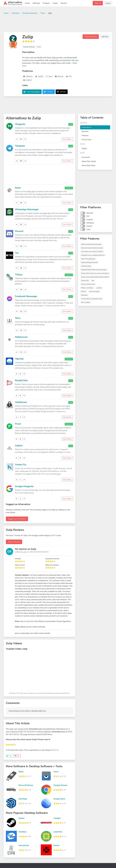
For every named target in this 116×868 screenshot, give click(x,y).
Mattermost (21, 337)
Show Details (67, 139)
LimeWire (58, 832)
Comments (86, 157)
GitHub (63, 92)
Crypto (55, 3)
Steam (21, 818)
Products (46, 3)
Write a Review (91, 37)
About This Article (89, 161)
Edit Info (105, 37)
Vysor (56, 772)
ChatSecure (21, 402)
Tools (43, 13)
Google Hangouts (24, 486)
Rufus (21, 772)
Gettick (19, 446)
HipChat (19, 359)
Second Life (24, 845)
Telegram (20, 146)
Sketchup (23, 799)
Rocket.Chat (21, 380)
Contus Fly (21, 465)
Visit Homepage (33, 92)
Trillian (19, 275)
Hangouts (20, 124)
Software (36, 3)
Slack (18, 188)
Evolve (56, 845)
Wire (18, 318)
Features (85, 136)
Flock (18, 424)
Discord (64, 3)
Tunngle (57, 818)
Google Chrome (60, 785)
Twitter (50, 92)
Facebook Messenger (26, 296)
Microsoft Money (26, 785)
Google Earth (59, 799)
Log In (108, 3)
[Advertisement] (58, 23)
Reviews (85, 131)
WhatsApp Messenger (27, 209)
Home (27, 3)
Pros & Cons (86, 140)
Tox (17, 253)
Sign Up (98, 3)
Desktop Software (30, 13)
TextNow (23, 832)
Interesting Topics (89, 165)
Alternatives (86, 127)
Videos (84, 148)
